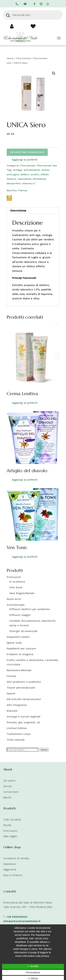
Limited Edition (17, 728)
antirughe (13, 174)
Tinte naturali (16, 740)
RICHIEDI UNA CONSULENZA (27, 152)
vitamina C (29, 183)
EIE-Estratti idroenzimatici (24, 699)
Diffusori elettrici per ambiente (30, 609)
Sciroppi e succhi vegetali (23, 717)
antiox (46, 170)
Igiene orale (14, 643)
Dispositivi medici (18, 637)
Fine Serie (16, 587)
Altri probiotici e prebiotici (24, 682)
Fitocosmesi (23, 58)
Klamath (12, 711)
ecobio (35, 174)
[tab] (33, 211)
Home (10, 58)
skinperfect (14, 183)
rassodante (24, 179)
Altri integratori (17, 705)
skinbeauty (39, 179)
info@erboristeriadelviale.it (22, 921)
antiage (17, 170)
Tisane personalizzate (21, 688)
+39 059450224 (17, 917)
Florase (11, 676)
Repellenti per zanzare (21, 649)
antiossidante (32, 170)
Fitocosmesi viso (47, 165)
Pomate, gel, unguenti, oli (23, 722)
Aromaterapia (16, 605)
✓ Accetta (33, 966)
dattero (25, 174)
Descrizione (18, 211)
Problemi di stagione (20, 654)
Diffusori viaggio (20, 615)
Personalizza (33, 972)
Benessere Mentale (19, 670)
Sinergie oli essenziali (23, 631)
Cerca (44, 750)
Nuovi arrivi (14, 599)
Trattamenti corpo (19, 734)
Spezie (11, 693)
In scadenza (17, 582)
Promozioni (14, 577)
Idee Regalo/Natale (22, 593)
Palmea (23, 190)
